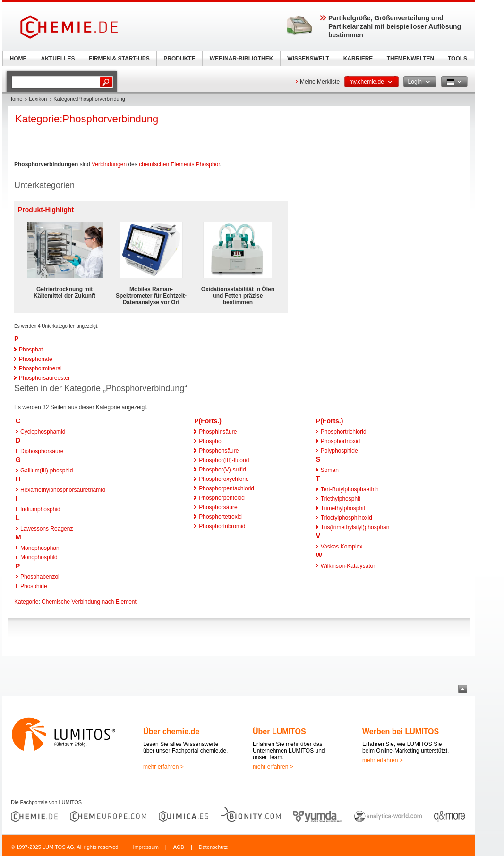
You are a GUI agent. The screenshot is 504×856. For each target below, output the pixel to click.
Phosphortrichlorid (344, 432)
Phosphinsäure (218, 432)
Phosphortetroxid (220, 517)
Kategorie (26, 602)
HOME (18, 59)
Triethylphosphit (341, 499)
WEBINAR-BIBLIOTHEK (242, 59)
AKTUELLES (58, 59)
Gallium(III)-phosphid (47, 471)
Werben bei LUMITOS (401, 732)
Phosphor (208, 164)
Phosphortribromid (222, 526)
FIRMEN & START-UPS (119, 59)
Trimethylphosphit (343, 508)
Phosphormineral (40, 368)
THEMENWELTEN (410, 59)
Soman (330, 470)
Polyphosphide (339, 451)
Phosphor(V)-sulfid (222, 470)
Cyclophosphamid (43, 432)
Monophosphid (39, 557)
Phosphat (31, 350)
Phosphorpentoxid (222, 498)
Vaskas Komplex (342, 547)
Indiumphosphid (40, 509)
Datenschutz (213, 847)
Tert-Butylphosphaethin (350, 489)
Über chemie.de (171, 732)
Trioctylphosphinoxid (346, 518)
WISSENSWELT (308, 59)
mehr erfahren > (163, 767)
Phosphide (34, 586)
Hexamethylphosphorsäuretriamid (63, 490)
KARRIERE (358, 59)
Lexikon (38, 99)
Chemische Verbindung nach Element (89, 602)
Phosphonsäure (219, 451)
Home (15, 99)
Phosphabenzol (40, 577)
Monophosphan (40, 548)
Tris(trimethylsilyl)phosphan (355, 527)
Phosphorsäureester (44, 378)
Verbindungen (109, 164)
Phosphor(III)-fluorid (224, 460)
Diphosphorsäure (42, 451)
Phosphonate (36, 359)
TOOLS (457, 59)
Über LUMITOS (279, 732)
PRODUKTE (179, 59)
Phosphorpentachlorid (226, 488)
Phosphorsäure (218, 507)
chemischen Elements (167, 164)
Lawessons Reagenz (47, 529)
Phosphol (211, 441)
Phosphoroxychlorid (224, 479)
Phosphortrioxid (340, 441)
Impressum (145, 847)
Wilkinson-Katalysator (348, 566)
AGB (179, 847)
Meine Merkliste (320, 82)
